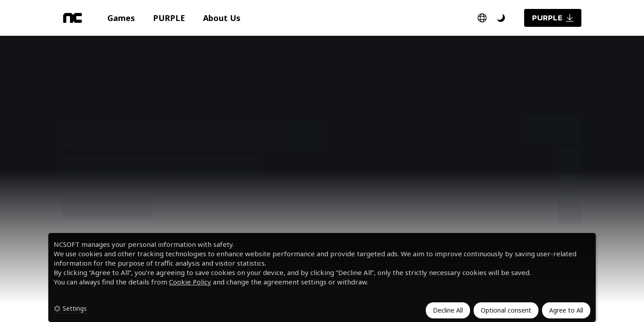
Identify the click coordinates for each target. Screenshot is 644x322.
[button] (121, 18)
